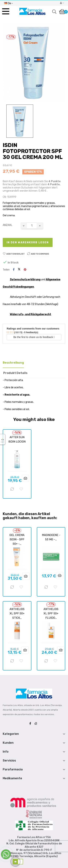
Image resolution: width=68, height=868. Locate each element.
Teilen (14, 270)
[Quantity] (32, 226)
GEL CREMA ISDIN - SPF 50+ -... (17, 539)
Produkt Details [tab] (15, 373)
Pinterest (25, 270)
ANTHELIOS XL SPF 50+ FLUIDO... (51, 613)
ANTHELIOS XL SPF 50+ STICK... (17, 613)
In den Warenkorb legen (28, 242)
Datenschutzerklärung (25, 280)
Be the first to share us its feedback (34, 337)
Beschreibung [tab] (13, 363)
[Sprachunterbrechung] (8, 3)
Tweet (19, 270)
